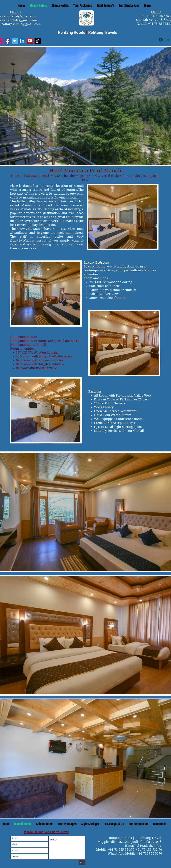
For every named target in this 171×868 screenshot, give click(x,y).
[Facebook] (7, 41)
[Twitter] (15, 41)
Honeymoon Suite (24, 337)
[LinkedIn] (22, 41)
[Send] (82, 863)
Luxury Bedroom (96, 263)
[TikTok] (38, 41)
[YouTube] (30, 41)
